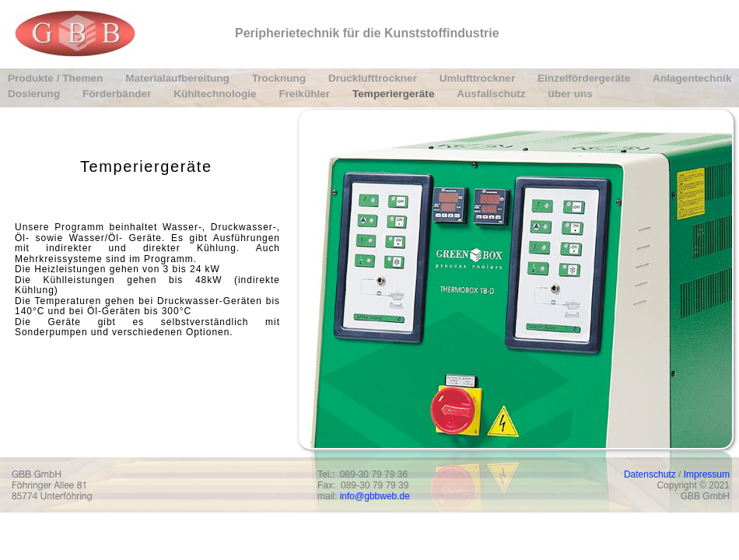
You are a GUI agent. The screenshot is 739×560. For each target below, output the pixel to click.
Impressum (707, 474)
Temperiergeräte (395, 94)
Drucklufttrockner (374, 78)
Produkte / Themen (57, 78)
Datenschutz (650, 474)
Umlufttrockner (479, 78)
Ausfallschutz (492, 94)
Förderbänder (118, 94)
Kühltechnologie (216, 94)
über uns (570, 94)
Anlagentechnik (692, 78)
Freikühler (306, 94)
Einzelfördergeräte (585, 78)
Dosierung (35, 94)
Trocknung (280, 78)
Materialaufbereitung (179, 78)
